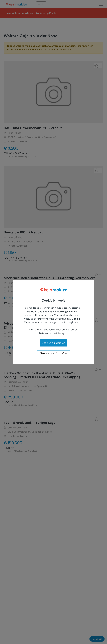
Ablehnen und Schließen (54, 353)
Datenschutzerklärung (52, 333)
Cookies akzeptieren (53, 343)
